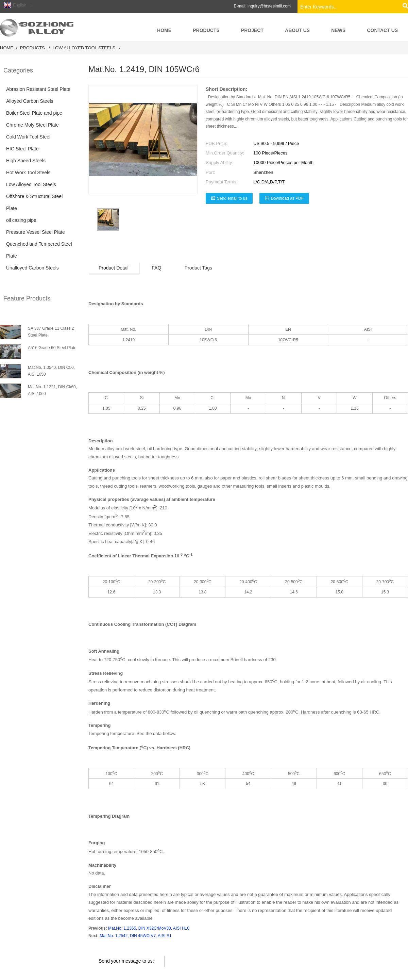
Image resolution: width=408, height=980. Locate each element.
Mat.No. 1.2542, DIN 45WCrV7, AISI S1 (135, 936)
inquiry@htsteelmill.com (269, 6)
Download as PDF (287, 198)
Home (7, 48)
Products (32, 48)
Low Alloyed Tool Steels (84, 48)
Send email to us (232, 198)
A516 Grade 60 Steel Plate (52, 348)
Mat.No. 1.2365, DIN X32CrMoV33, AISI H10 (149, 928)
